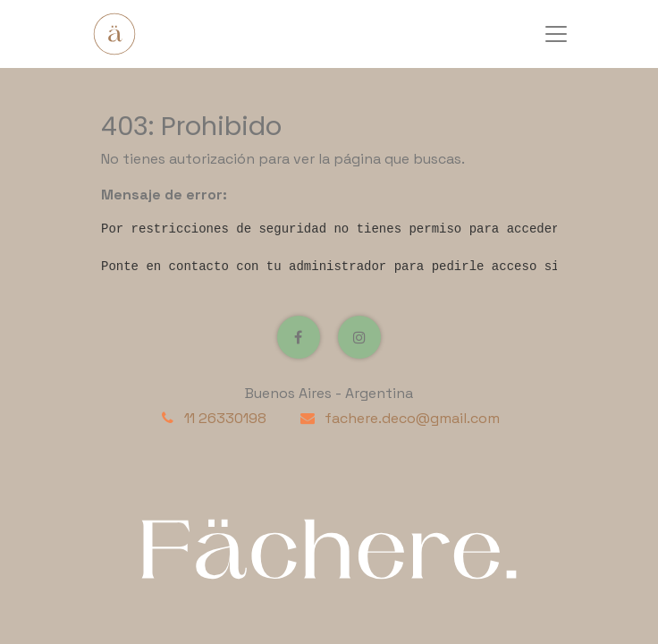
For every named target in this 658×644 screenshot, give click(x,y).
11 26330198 (225, 418)
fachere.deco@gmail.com (412, 418)
